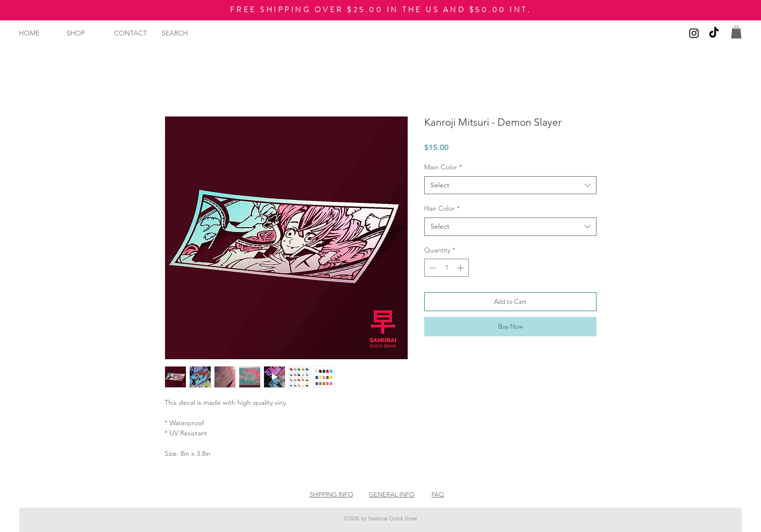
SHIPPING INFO (331, 494)
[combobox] (510, 185)
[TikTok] (714, 33)
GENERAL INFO (392, 494)
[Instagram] (694, 33)
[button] (736, 32)
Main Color (443, 167)
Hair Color (442, 208)
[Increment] (461, 268)
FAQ (438, 494)
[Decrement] (432, 268)
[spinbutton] (447, 268)
